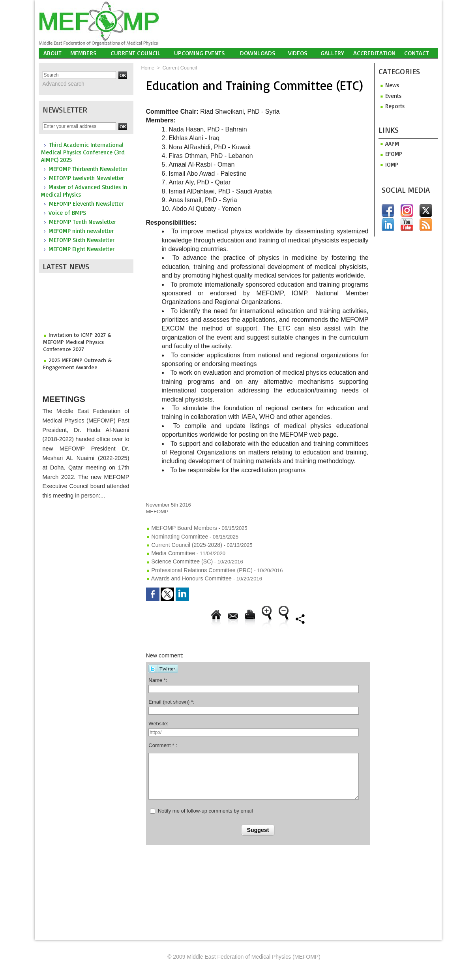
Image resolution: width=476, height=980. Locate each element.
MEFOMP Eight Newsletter (82, 249)
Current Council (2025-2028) (181, 543)
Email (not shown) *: (171, 697)
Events (389, 95)
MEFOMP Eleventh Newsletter (86, 203)
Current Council (136, 53)
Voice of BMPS (67, 212)
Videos (298, 53)
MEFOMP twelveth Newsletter (86, 177)
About (52, 53)
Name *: (158, 675)
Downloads (258, 53)
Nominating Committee (175, 536)
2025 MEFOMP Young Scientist (82, 369)
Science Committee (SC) (177, 559)
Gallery (332, 53)
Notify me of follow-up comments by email (205, 806)
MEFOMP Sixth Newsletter (82, 239)
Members (83, 53)
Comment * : (163, 740)
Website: (158, 718)
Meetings (69, 396)
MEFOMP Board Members (179, 528)
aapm (388, 143)
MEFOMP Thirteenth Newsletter (88, 168)
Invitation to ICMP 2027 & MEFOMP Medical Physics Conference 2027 (84, 339)
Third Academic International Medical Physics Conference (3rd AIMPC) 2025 (83, 152)
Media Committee (169, 551)
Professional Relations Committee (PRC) (195, 566)
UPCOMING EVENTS (200, 53)
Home (148, 68)
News (388, 85)
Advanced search (61, 84)
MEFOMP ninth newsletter (81, 230)
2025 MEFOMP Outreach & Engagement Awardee (75, 355)
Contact (417, 53)
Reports (391, 106)
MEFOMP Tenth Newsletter (82, 221)
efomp (390, 153)
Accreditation (374, 53)
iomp (388, 163)
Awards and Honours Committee (186, 574)
